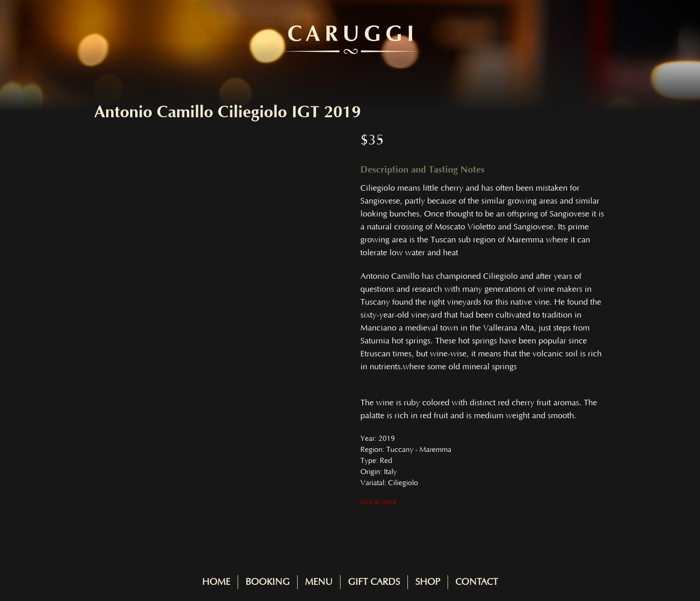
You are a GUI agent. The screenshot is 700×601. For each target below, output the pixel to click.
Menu (319, 582)
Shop (428, 582)
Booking (268, 582)
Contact (477, 582)
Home (216, 582)
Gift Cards (374, 582)
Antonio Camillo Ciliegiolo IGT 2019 (227, 112)
